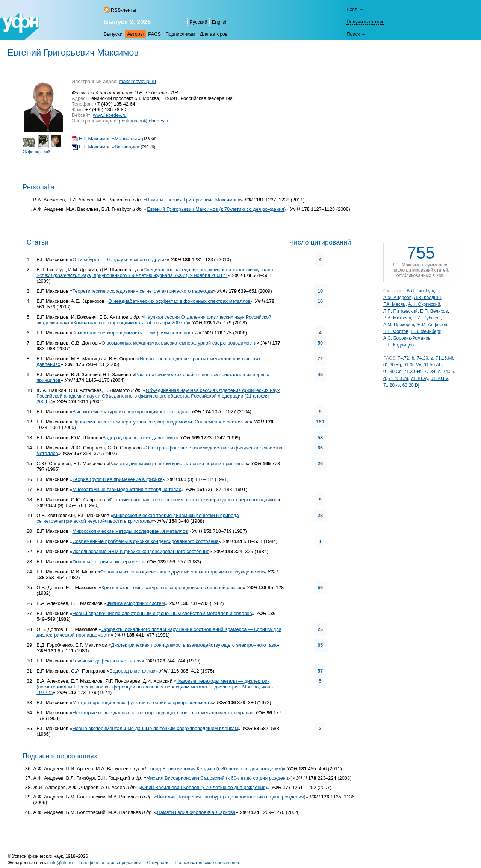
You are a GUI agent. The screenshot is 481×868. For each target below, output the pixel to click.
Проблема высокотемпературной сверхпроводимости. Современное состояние (161, 422)
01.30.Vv (412, 365)
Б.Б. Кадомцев (399, 345)
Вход (352, 9)
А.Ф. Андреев (397, 298)
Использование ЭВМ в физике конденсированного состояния (141, 551)
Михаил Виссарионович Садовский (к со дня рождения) (219, 778)
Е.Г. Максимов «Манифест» (110, 138)
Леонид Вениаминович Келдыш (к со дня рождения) (213, 769)
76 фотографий (36, 152)
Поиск (353, 34)
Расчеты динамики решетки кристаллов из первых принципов (178, 463)
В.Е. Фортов (396, 331)
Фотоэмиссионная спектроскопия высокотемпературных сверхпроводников (193, 500)
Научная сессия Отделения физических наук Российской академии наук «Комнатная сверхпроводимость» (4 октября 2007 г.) (154, 320)
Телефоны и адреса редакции (110, 863)
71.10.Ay (419, 378)
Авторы (135, 34)
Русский (198, 22)
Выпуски (113, 34)
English (220, 22)
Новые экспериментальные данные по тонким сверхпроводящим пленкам (155, 728)
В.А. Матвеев (397, 318)
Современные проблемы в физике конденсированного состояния (145, 541)
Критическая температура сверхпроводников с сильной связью (172, 587)
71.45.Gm (398, 378)
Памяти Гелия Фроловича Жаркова (196, 812)
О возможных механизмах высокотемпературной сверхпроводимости (179, 343)
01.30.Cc (392, 372)
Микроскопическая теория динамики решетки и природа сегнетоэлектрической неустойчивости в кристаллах (138, 518)
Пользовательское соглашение (208, 863)
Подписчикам (180, 34)
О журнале (158, 863)
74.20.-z (425, 358)
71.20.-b (392, 385)
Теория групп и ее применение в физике (117, 479)
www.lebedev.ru (110, 115)
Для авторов (214, 34)
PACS (154, 34)
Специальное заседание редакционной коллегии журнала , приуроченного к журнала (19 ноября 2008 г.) (155, 272)
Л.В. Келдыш (427, 298)
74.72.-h (406, 358)
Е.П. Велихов (434, 311)
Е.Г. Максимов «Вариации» (109, 147)
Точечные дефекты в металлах (107, 661)
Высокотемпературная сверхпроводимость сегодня (129, 412)
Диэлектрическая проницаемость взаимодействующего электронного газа (194, 645)
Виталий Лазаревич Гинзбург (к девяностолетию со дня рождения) (231, 797)
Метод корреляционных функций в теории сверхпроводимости (142, 702)
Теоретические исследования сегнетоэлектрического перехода (142, 291)
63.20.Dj (411, 385)
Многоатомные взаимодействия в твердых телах (126, 489)
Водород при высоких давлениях (139, 438)
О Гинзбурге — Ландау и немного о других (119, 259)
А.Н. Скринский (424, 304)
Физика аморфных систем (136, 603)
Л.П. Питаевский (400, 311)
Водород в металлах (132, 671)
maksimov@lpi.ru (138, 81)
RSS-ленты (123, 10)
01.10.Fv (439, 378)
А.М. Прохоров (399, 325)
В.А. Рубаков (427, 318)
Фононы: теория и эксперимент (107, 562)
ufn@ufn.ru (62, 863)
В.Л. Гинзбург (420, 291)
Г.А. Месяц (394, 304)
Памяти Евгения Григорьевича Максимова (193, 200)
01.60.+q (392, 365)
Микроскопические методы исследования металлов (130, 531)
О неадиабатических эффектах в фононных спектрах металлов (179, 301)
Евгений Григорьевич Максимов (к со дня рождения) (216, 209)
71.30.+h (413, 372)
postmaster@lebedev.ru (144, 121)
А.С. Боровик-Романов (407, 338)
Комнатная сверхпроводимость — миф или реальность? (135, 333)
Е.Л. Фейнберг (425, 331)
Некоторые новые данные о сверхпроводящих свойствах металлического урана (162, 713)
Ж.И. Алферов (432, 325)
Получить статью (365, 22)
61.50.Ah (433, 365)
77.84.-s (432, 372)
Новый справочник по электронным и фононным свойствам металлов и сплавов (162, 613)
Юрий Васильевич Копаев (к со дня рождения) (204, 787)
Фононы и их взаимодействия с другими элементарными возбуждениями (182, 572)
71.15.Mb (445, 358)
